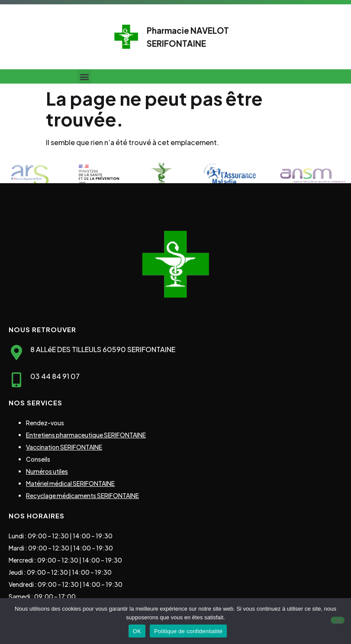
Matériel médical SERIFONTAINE (70, 483)
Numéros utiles (47, 471)
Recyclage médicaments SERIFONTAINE (82, 495)
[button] (84, 76)
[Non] (338, 620)
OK (137, 631)
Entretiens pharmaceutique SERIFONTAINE (86, 435)
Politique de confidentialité (188, 631)
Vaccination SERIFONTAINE (64, 447)
